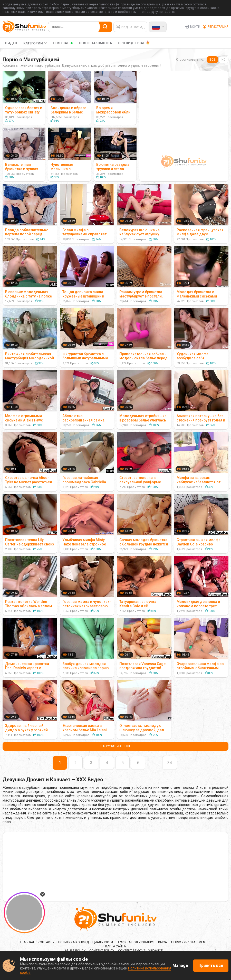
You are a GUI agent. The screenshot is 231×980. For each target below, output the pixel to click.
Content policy (102, 951)
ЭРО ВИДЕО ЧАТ (132, 43)
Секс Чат (61, 43)
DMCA (162, 942)
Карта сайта (115, 946)
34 (170, 763)
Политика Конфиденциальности (86, 942)
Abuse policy (75, 951)
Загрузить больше (116, 746)
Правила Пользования (136, 942)
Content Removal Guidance (140, 951)
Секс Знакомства (95, 43)
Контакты (46, 942)
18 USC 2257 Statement (189, 942)
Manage (180, 965)
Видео (11, 43)
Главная (27, 942)
